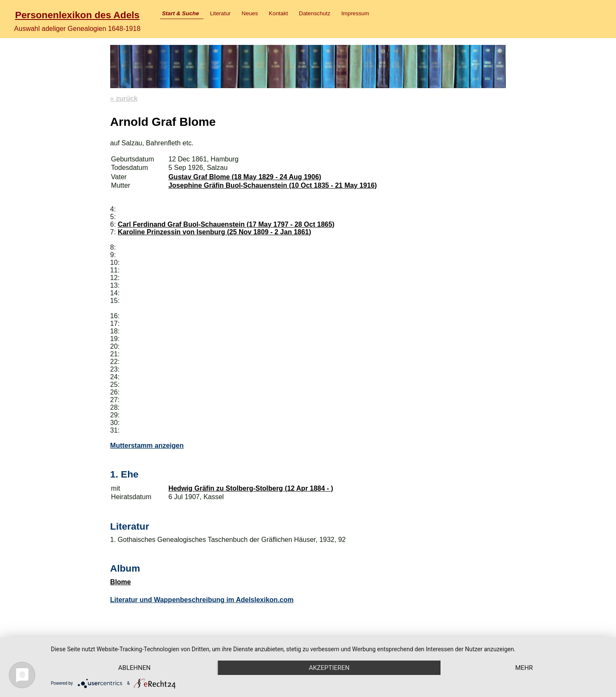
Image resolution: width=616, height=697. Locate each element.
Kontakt (278, 13)
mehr (524, 668)
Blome (121, 582)
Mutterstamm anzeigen (147, 446)
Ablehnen (134, 668)
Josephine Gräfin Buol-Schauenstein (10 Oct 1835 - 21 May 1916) (273, 185)
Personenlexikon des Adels (77, 15)
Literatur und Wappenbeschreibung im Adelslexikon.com (202, 600)
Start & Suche (180, 13)
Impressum (355, 13)
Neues (250, 13)
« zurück (124, 99)
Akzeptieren (329, 668)
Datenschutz (315, 13)
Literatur (220, 13)
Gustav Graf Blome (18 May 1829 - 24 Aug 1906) (245, 177)
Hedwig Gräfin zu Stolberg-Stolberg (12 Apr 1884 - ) (251, 488)
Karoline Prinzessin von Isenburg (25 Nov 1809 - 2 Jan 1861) (215, 232)
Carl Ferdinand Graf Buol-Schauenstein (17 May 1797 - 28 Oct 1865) (226, 224)
